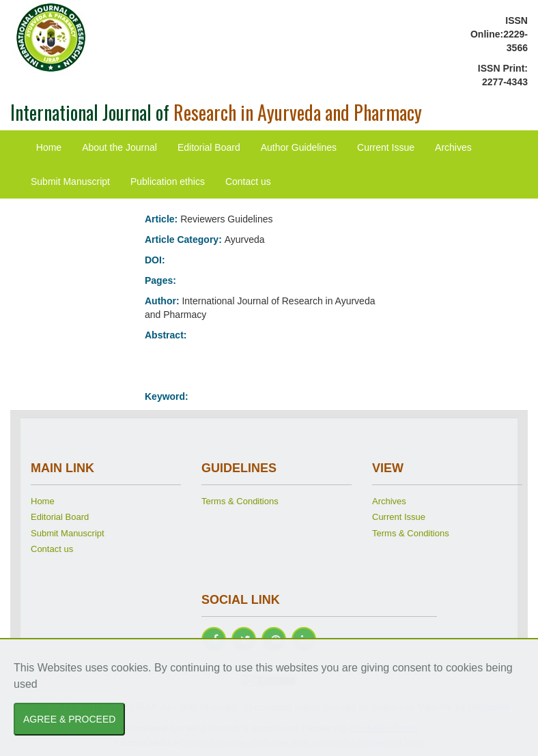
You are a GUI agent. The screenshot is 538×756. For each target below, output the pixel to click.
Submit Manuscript (70, 181)
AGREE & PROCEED (69, 719)
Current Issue (386, 147)
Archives (453, 147)
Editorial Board (209, 147)
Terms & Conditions (240, 501)
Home (49, 147)
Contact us (248, 181)
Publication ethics (168, 181)
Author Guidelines (299, 147)
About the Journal (119, 147)
